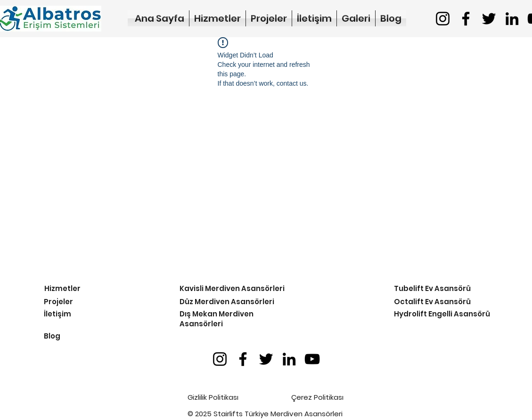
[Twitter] (489, 19)
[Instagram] (443, 19)
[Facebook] (466, 19)
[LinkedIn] (512, 19)
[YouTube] (312, 359)
